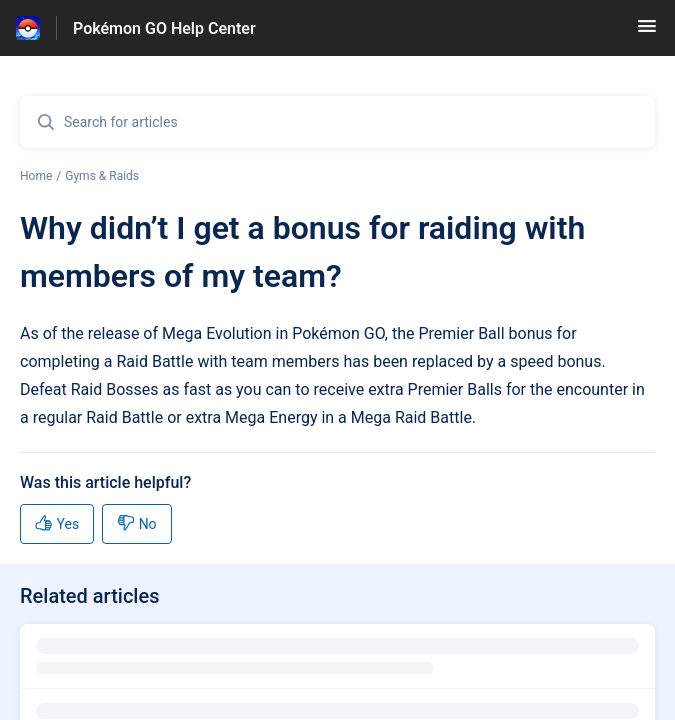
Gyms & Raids (102, 176)
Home (36, 176)
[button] (647, 32)
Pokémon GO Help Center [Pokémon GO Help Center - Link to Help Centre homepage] (164, 28)
